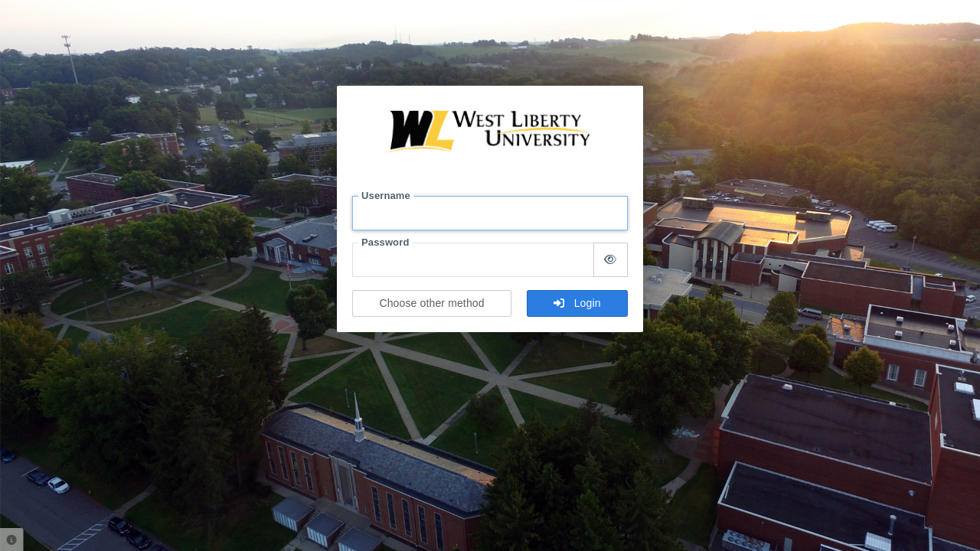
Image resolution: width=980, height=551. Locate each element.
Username (386, 196)
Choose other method (431, 303)
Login (577, 303)
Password (385, 242)
